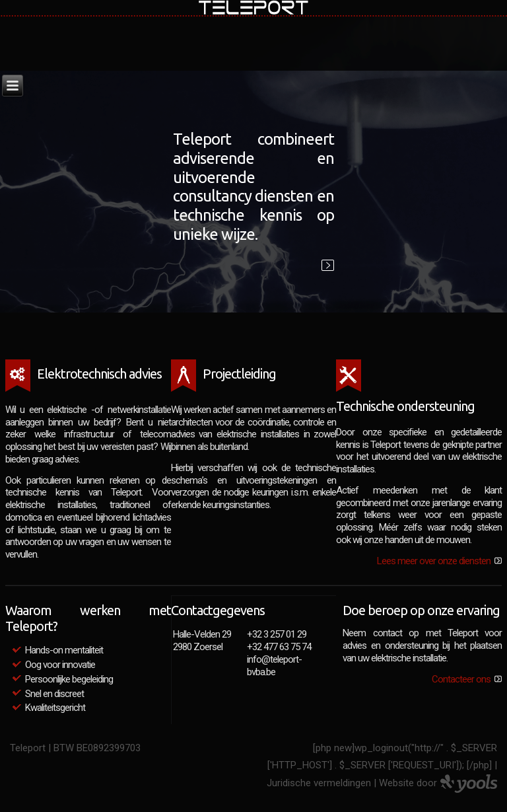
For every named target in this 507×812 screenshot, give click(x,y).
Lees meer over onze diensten (434, 561)
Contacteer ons (461, 679)
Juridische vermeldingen (319, 783)
